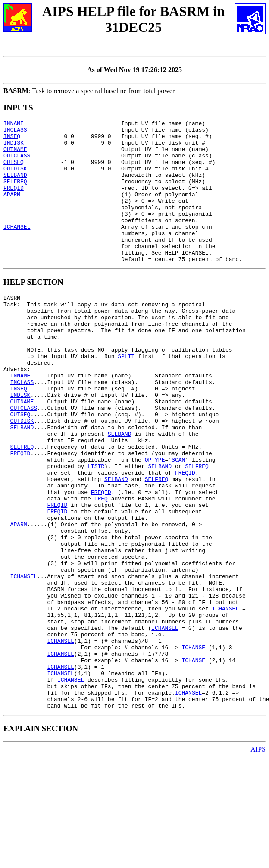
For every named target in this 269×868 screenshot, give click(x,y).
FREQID (14, 202)
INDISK (14, 148)
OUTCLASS (17, 163)
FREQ (101, 568)
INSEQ (12, 140)
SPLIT (126, 397)
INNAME (14, 124)
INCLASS (15, 132)
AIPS (258, 860)
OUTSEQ (14, 171)
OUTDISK (15, 179)
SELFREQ (15, 194)
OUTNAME (15, 155)
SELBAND (15, 186)
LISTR (96, 529)
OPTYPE (155, 522)
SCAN (178, 522)
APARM (12, 210)
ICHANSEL (17, 248)
